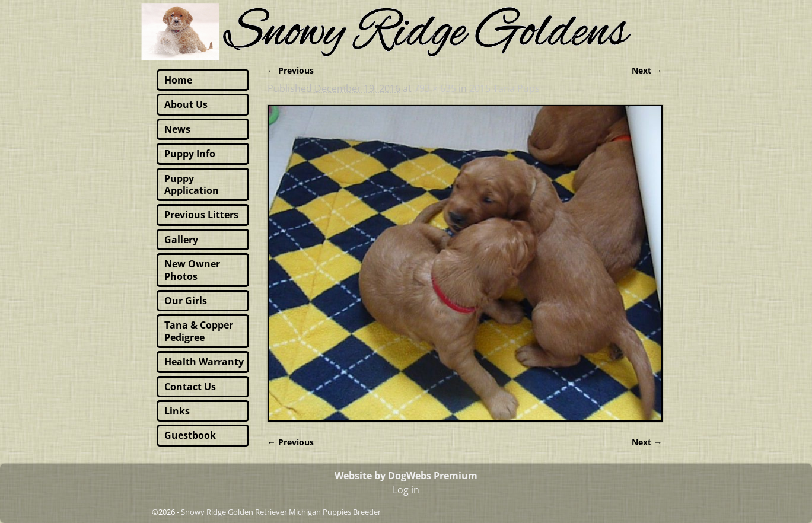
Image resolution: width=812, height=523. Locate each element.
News (177, 129)
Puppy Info (190, 154)
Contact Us (190, 387)
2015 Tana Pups (504, 88)
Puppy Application (192, 184)
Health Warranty (204, 362)
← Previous (291, 70)
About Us (186, 104)
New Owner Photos (192, 270)
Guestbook (190, 435)
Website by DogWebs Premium (406, 476)
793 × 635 (435, 88)
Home (178, 80)
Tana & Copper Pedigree (199, 331)
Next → (647, 70)
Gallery (181, 240)
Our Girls (186, 301)
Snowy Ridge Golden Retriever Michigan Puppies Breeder (281, 512)
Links (177, 411)
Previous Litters (201, 215)
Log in (406, 490)
